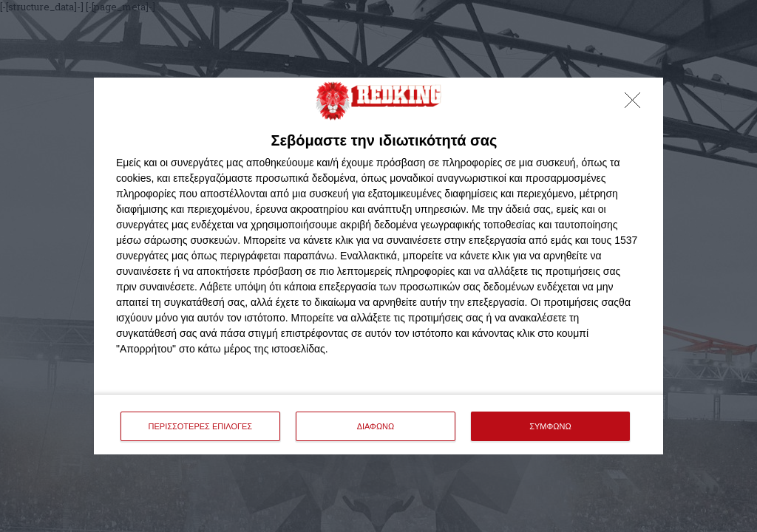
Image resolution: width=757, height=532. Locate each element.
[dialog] (378, 266)
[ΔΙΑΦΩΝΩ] (637, 104)
